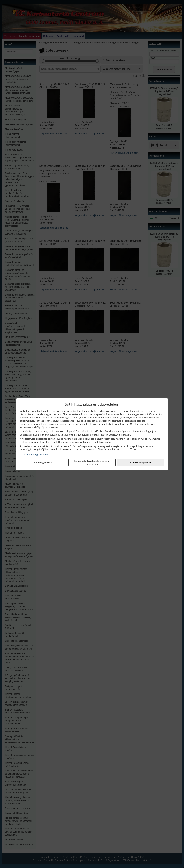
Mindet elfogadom (141, 463)
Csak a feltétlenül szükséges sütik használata (92, 463)
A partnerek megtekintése (34, 454)
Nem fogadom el (43, 463)
